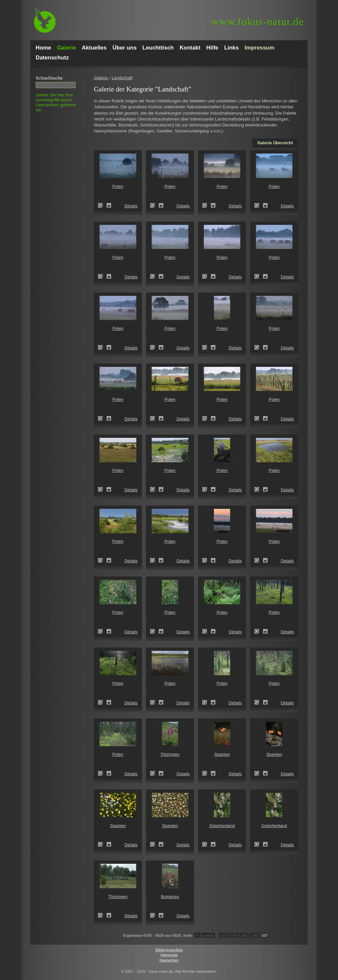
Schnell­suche (49, 78)
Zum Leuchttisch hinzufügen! (109, 205)
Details (131, 206)
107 (264, 935)
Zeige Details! (102, 205)
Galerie (101, 78)
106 (254, 935)
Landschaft (122, 78)
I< (197, 935)
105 (244, 935)
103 (224, 935)
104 (234, 935)
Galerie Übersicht (275, 143)
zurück (208, 935)
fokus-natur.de (258, 22)
